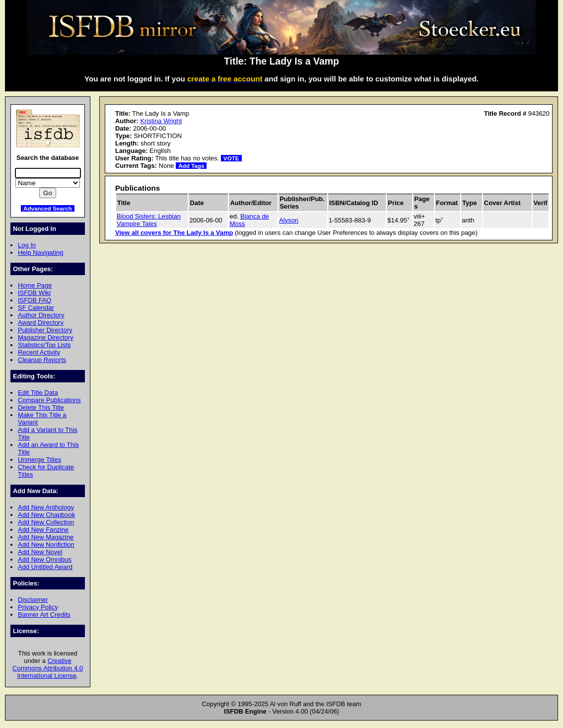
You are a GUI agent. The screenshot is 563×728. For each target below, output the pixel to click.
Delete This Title (41, 407)
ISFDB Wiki (34, 293)
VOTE (231, 158)
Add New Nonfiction (46, 545)
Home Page (35, 285)
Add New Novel (40, 552)
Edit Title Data (38, 393)
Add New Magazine (46, 537)
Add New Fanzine (43, 530)
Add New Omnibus (45, 559)
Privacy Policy (38, 607)
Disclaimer (33, 600)
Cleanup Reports (42, 360)
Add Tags (191, 166)
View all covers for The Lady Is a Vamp (174, 233)
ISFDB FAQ (35, 300)
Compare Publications (49, 400)
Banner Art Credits (44, 615)
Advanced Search (48, 208)
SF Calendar (36, 308)
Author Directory (41, 315)
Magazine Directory (46, 337)
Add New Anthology (46, 507)
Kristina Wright (161, 121)
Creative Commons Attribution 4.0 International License (48, 668)
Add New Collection (46, 522)
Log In (27, 245)
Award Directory (41, 323)
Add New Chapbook (46, 515)
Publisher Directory (45, 330)
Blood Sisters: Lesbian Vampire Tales (149, 220)
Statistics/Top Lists (44, 345)
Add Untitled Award (45, 567)
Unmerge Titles (39, 460)
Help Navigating (40, 253)
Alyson (289, 220)
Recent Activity (39, 352)
